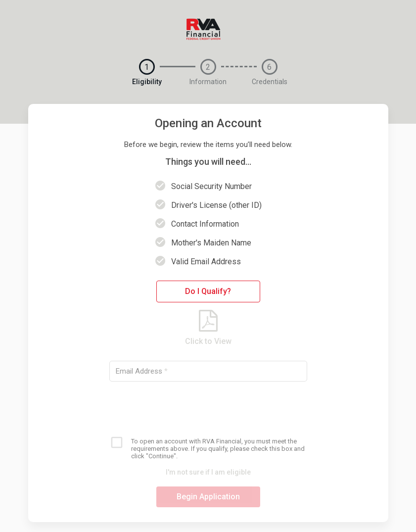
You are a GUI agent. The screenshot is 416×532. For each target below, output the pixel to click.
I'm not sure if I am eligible (208, 472)
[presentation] (208, 408)
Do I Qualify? (208, 291)
